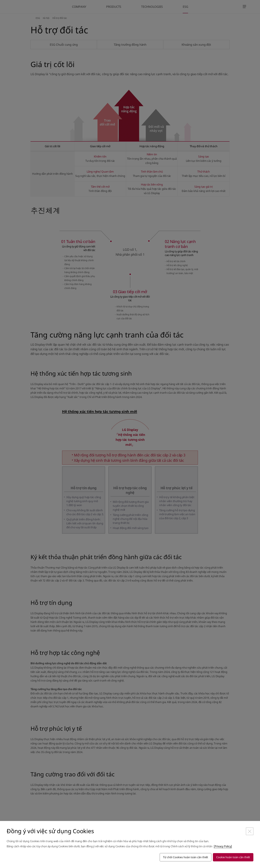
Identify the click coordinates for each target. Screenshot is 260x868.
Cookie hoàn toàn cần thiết (233, 857)
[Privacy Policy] (223, 846)
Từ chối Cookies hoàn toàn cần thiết (186, 857)
